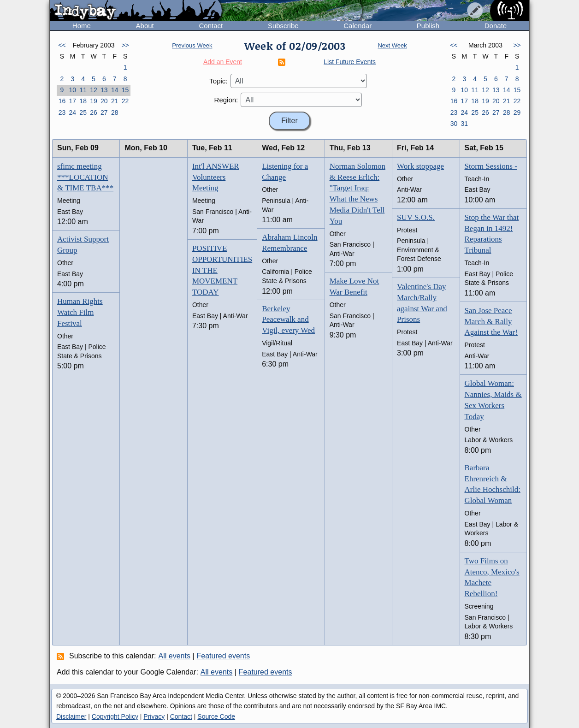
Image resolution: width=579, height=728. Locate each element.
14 (115, 90)
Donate (496, 26)
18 (83, 101)
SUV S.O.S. (416, 217)
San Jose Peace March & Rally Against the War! (491, 322)
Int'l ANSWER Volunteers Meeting (216, 177)
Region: (226, 100)
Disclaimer (71, 716)
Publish (428, 26)
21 (115, 101)
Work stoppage (420, 166)
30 (454, 124)
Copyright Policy (115, 716)
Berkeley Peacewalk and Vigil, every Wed (288, 320)
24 (72, 112)
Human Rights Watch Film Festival (80, 312)
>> (125, 45)
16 (62, 101)
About (145, 26)
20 (104, 101)
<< (62, 45)
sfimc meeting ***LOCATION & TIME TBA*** (85, 177)
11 (83, 90)
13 (104, 90)
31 (464, 124)
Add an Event (223, 62)
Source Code (216, 716)
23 (62, 112)
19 (94, 101)
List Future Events (350, 62)
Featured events (224, 656)
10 (72, 90)
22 (125, 101)
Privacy (154, 716)
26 (94, 112)
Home (82, 26)
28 (115, 112)
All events (174, 656)
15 (125, 90)
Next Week (392, 45)
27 (104, 112)
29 (517, 112)
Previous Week (192, 45)
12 (94, 90)
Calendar (357, 26)
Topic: (218, 81)
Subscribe (283, 26)
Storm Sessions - (491, 166)
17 (72, 101)
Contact (211, 26)
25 (83, 112)
